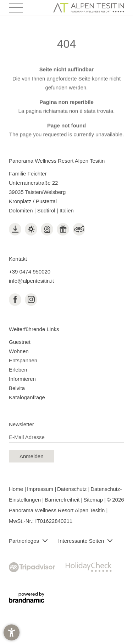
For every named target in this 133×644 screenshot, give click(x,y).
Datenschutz (73, 489)
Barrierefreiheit (63, 500)
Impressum (41, 489)
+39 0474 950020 (30, 272)
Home (17, 489)
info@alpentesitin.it (31, 281)
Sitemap (94, 500)
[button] (12, 632)
